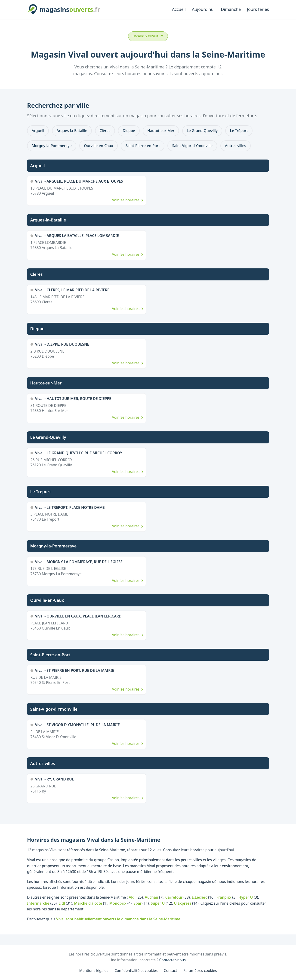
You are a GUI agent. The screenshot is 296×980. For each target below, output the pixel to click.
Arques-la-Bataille (72, 131)
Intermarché (38, 903)
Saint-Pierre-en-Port (143, 146)
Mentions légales (94, 971)
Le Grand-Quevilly (202, 131)
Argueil (38, 131)
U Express (183, 903)
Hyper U (246, 897)
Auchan (151, 897)
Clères (105, 131)
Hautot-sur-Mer (161, 131)
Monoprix (118, 903)
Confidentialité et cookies (136, 971)
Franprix (224, 897)
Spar (137, 903)
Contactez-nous (172, 960)
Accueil (179, 9)
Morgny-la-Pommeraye (52, 146)
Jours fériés (258, 9)
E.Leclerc (199, 897)
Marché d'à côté (88, 903)
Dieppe (129, 131)
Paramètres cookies (200, 971)
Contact (171, 971)
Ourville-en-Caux (98, 146)
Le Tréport (239, 131)
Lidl (62, 903)
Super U (158, 903)
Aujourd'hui (203, 9)
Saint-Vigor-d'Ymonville (192, 146)
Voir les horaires (126, 200)
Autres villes (236, 146)
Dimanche (231, 9)
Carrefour (174, 897)
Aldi (132, 897)
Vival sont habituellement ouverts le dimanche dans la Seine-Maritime (118, 919)
